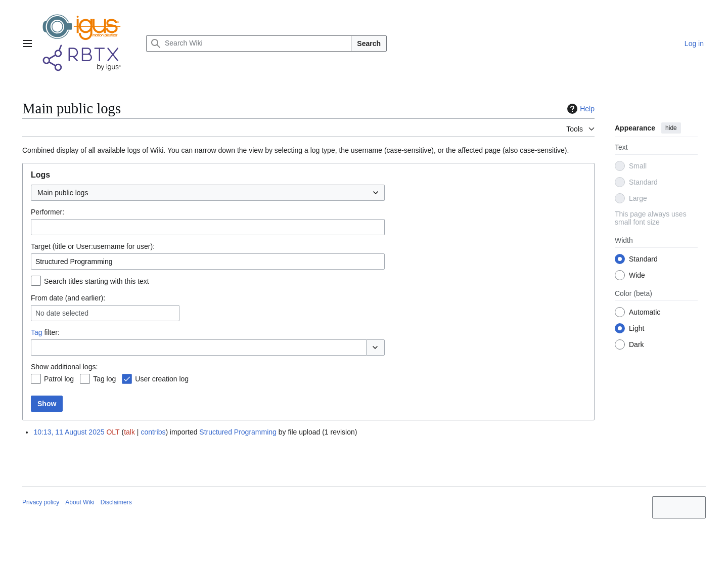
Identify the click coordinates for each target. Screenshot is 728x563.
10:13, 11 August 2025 (69, 432)
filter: (45, 332)
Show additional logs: (64, 367)
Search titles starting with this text (97, 281)
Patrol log (59, 379)
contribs (153, 432)
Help (580, 109)
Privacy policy (41, 502)
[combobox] (208, 193)
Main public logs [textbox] (63, 193)
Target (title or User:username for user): (93, 246)
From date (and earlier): (68, 298)
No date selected (62, 313)
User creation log (162, 379)
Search (369, 44)
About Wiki (80, 502)
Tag (37, 332)
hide (671, 128)
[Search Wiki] (249, 44)
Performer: (48, 212)
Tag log (104, 379)
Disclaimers (116, 502)
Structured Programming (238, 432)
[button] (375, 348)
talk (129, 432)
